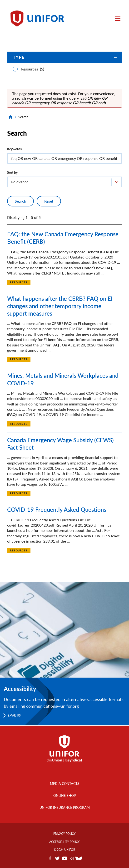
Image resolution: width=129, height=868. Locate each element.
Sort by (12, 172)
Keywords (14, 149)
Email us (14, 715)
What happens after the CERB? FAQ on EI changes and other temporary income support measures (60, 306)
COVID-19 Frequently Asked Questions (57, 509)
